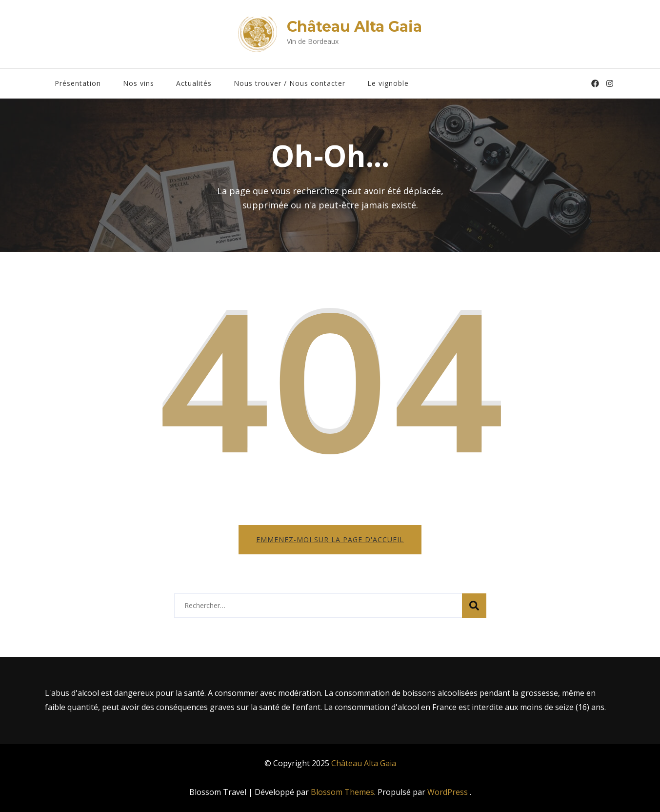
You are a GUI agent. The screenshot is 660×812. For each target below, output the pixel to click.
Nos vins (139, 83)
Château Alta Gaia (354, 27)
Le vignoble (388, 83)
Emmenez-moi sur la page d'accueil (330, 539)
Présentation (78, 83)
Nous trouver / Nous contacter (290, 83)
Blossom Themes (342, 792)
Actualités (194, 83)
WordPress (448, 792)
